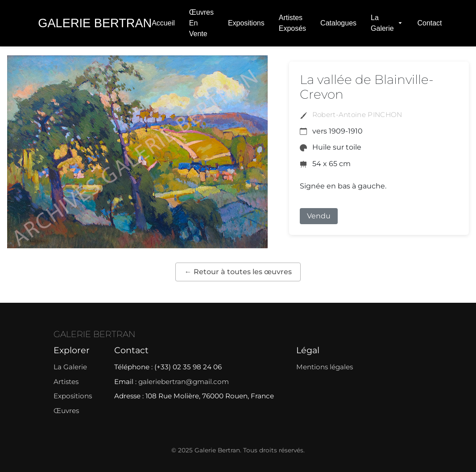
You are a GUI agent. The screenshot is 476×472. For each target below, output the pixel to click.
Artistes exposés (292, 23)
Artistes (66, 382)
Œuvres (66, 411)
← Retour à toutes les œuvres (238, 272)
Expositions (246, 23)
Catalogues (338, 23)
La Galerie (387, 23)
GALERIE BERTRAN (95, 334)
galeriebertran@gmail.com (184, 382)
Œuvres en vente (201, 23)
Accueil (163, 23)
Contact (429, 23)
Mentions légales (325, 367)
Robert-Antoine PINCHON (357, 115)
